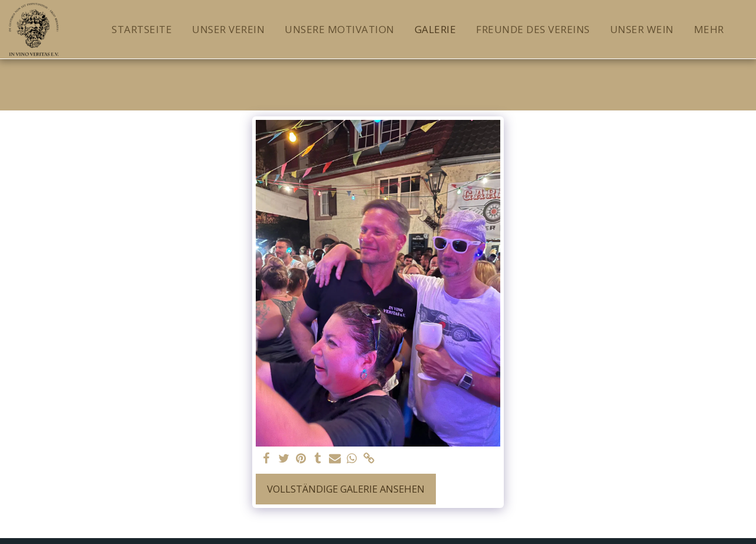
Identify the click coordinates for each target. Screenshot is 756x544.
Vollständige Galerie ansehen (346, 489)
